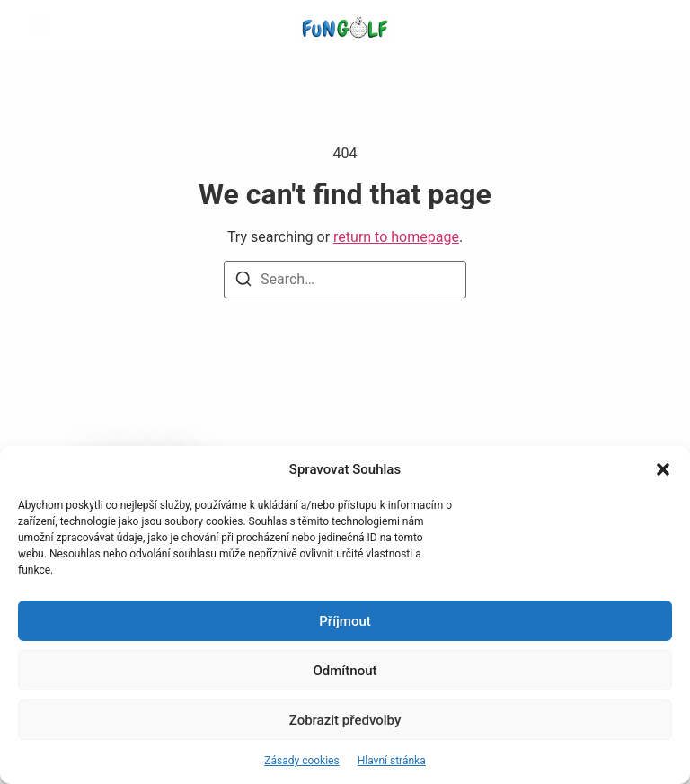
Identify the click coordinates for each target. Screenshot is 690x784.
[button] (663, 469)
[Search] (243, 282)
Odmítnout (345, 671)
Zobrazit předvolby (345, 720)
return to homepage (396, 237)
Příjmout (345, 621)
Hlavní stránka (392, 761)
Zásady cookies (301, 761)
